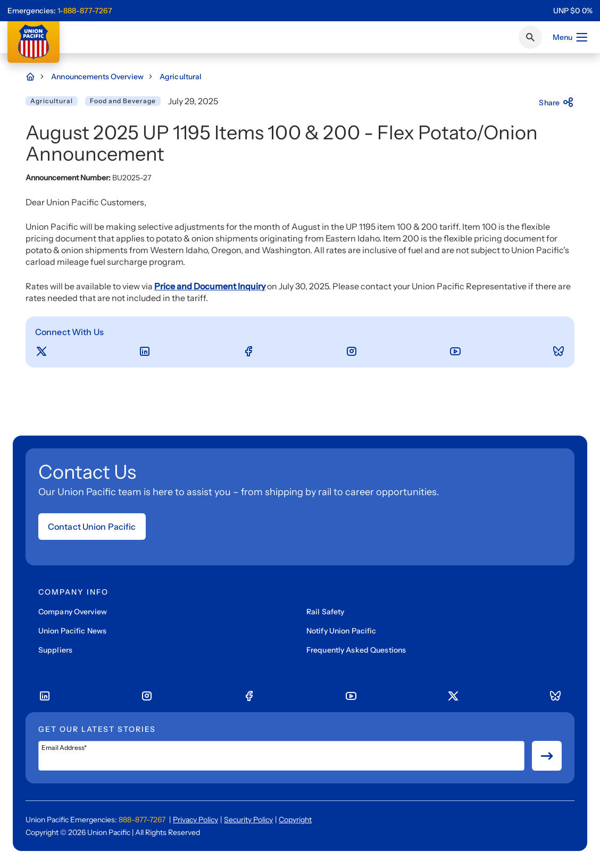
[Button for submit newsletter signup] (547, 756)
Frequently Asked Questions (356, 650)
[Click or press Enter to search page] (530, 37)
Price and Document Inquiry (210, 286)
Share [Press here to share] (557, 103)
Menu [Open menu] (570, 37)
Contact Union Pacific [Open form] (92, 527)
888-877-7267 (142, 820)
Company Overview (73, 612)
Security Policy (248, 820)
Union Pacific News (72, 631)
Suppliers (55, 650)
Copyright (295, 820)
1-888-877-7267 (85, 11)
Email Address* (64, 748)
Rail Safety (325, 612)
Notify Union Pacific (341, 631)
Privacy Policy (195, 820)
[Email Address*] (281, 756)
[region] (573, 11)
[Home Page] (36, 77)
